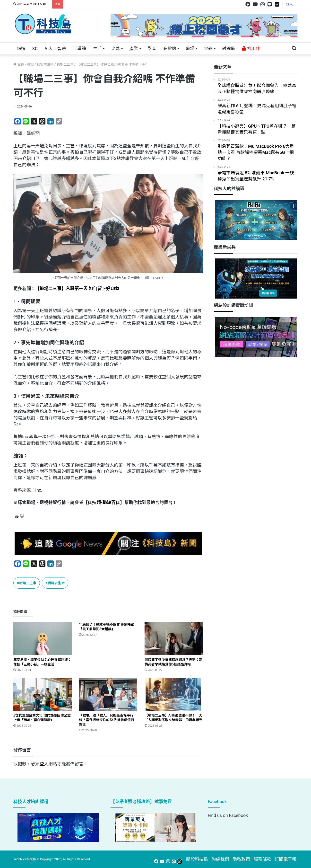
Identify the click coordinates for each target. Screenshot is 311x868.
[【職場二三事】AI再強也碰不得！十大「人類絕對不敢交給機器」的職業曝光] (174, 694)
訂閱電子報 (285, 859)
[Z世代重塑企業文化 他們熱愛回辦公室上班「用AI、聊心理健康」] (43, 694)
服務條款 (262, 859)
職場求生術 (45, 64)
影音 (152, 49)
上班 (18, 146)
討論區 (229, 49)
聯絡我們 (220, 859)
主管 (70, 146)
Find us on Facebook (228, 815)
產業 (134, 49)
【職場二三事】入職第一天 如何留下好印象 (77, 288)
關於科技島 (197, 859)
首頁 (19, 64)
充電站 (170, 49)
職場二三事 (65, 64)
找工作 (251, 49)
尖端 (115, 49)
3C (35, 49)
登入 (289, 4)
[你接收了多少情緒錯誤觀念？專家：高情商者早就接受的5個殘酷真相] (174, 639)
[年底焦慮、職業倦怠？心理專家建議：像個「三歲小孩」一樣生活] (43, 639)
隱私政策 (241, 859)
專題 (208, 49)
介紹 (26, 158)
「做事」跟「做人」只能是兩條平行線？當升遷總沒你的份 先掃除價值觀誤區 (107, 720)
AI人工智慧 (55, 49)
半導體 (79, 49)
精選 (21, 49)
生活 (97, 49)
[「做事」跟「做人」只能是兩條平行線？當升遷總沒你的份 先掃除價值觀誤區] (108, 694)
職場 (190, 49)
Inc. (39, 490)
